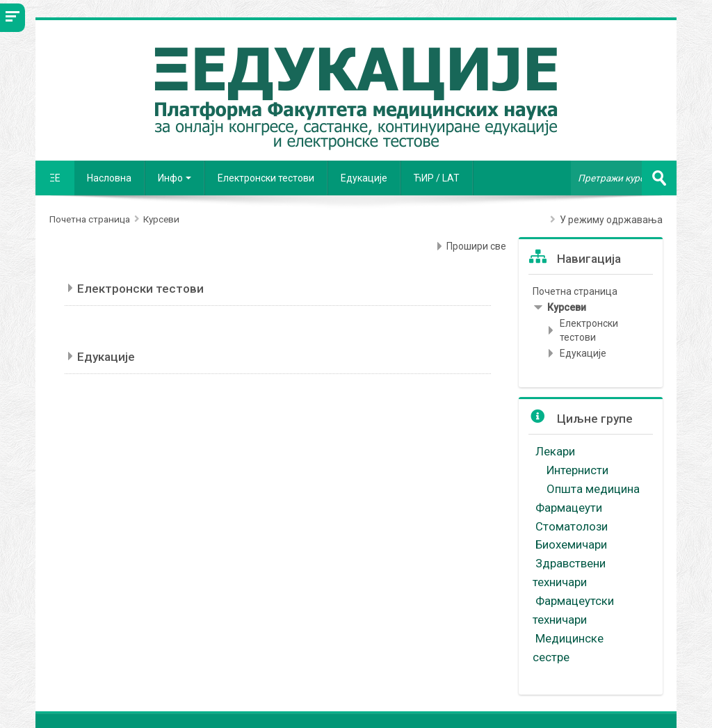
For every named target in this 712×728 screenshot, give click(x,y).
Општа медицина (594, 489)
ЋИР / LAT (437, 178)
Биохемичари (571, 544)
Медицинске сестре (568, 648)
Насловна (109, 178)
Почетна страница (575, 291)
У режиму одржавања (611, 220)
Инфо (175, 178)
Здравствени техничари (569, 573)
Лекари (557, 451)
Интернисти (579, 470)
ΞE (55, 178)
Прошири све (476, 246)
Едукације (364, 178)
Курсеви (567, 307)
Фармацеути (569, 508)
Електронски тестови (266, 178)
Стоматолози (573, 526)
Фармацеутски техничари (573, 610)
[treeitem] (590, 291)
